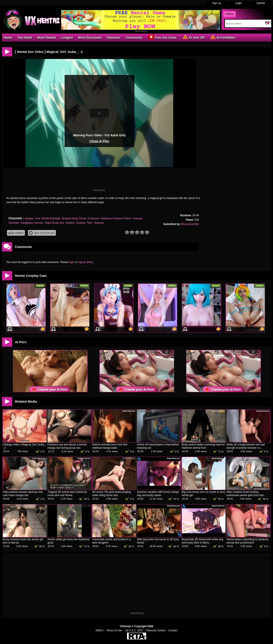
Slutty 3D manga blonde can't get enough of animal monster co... (246, 446)
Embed (16, 233)
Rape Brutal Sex (54, 223)
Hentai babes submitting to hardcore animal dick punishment (248, 541)
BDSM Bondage (51, 218)
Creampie (93, 218)
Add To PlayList (42, 233)
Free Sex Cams (162, 37)
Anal (38, 218)
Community (134, 38)
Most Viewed (47, 38)
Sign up (217, 3)
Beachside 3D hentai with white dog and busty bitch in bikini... (203, 541)
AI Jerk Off (193, 37)
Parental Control (156, 630)
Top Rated (25, 38)
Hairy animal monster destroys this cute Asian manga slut (23, 494)
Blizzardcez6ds (190, 224)
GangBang (27, 223)
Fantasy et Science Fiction (116, 218)
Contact (173, 630)
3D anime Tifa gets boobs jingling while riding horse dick (112, 494)
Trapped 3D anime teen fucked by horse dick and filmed (67, 494)
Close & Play (99, 141)
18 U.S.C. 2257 (134, 630)
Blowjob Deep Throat (74, 218)
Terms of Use (114, 630)
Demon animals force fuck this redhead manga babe (110, 446)
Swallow (81, 223)
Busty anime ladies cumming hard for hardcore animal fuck (203, 446)
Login (239, 3)
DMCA (99, 630)
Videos (230, 14)
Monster (39, 223)
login (72, 262)
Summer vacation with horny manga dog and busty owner (158, 494)
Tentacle (99, 223)
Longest (67, 38)
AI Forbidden (222, 37)
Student (70, 223)
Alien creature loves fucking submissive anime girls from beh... (246, 494)
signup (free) (85, 262)
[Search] (244, 24)
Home (8, 38)
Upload (261, 3)
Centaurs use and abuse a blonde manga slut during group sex (67, 446)
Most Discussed (90, 38)
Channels (113, 38)
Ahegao (29, 218)
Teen (90, 223)
